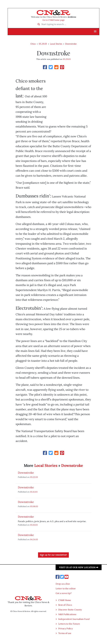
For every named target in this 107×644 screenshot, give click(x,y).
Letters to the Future (69, 624)
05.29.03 (43, 44)
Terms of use (65, 633)
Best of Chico (65, 605)
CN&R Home (65, 600)
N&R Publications (67, 614)
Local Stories (56, 44)
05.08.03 (34, 506)
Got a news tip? (64, 593)
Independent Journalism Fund (74, 619)
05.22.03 (34, 477)
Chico (33, 44)
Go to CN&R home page (54, 20)
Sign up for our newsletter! (53, 555)
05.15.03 (34, 492)
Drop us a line (63, 584)
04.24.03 (34, 539)
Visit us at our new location (79, 567)
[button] (95, 32)
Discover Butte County (70, 610)
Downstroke (71, 44)
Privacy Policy (65, 628)
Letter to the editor (66, 588)
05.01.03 (34, 525)
